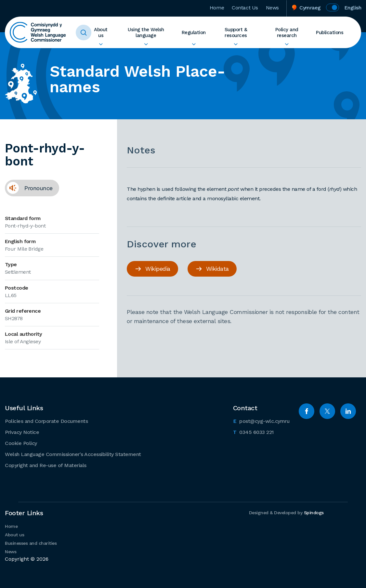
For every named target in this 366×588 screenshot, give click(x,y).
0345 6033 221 (253, 432)
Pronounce (29, 190)
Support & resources (236, 33)
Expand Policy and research (287, 44)
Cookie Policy (21, 443)
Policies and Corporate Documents (46, 421)
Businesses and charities (31, 543)
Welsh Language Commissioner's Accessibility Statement (73, 454)
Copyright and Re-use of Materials (46, 465)
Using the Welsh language (146, 33)
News (272, 8)
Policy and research (287, 33)
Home (217, 8)
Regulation (194, 33)
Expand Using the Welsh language (146, 44)
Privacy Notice (22, 432)
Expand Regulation (194, 44)
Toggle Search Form (84, 33)
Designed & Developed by (286, 513)
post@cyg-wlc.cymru (261, 421)
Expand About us (101, 44)
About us (101, 33)
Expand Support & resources (236, 44)
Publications (330, 33)
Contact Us (245, 8)
